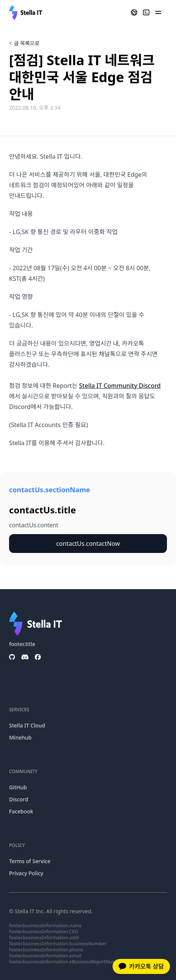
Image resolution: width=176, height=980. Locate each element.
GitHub (18, 787)
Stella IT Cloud (27, 725)
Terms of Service (30, 861)
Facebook (21, 811)
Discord (19, 799)
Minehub (20, 737)
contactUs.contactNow (88, 544)
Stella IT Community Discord (120, 386)
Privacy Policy (26, 873)
